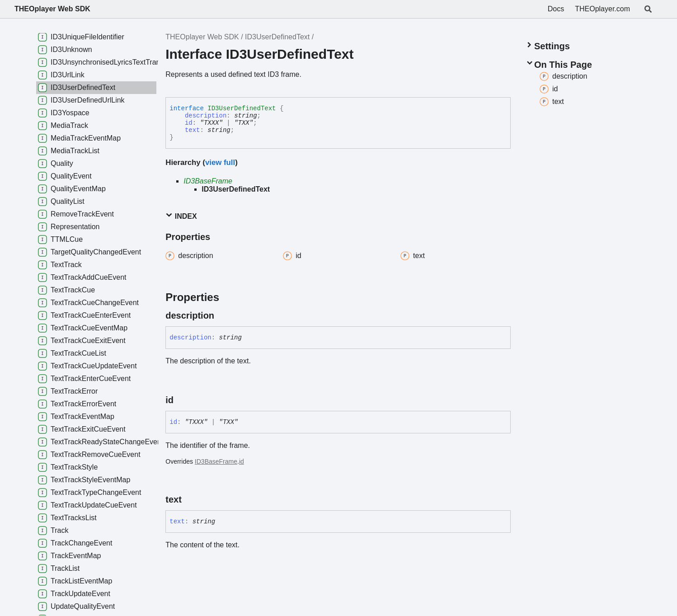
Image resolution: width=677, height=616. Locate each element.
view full (220, 162)
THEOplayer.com (602, 9)
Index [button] (181, 216)
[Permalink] (222, 315)
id (189, 123)
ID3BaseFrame (208, 181)
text (193, 130)
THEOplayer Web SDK (52, 9)
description (206, 116)
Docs (556, 9)
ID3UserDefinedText (277, 37)
